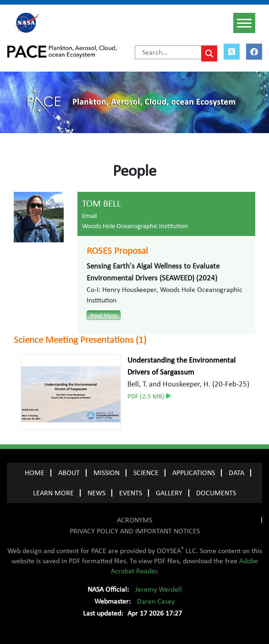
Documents (216, 493)
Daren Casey (156, 601)
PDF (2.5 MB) (149, 396)
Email (89, 216)
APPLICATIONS (194, 473)
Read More (104, 315)
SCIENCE (146, 473)
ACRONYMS (134, 520)
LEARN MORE (53, 493)
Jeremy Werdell (159, 589)
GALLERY (169, 493)
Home (35, 473)
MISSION (107, 473)
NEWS (96, 493)
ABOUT (69, 473)
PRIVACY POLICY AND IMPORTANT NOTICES (135, 531)
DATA (236, 473)
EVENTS (131, 493)
